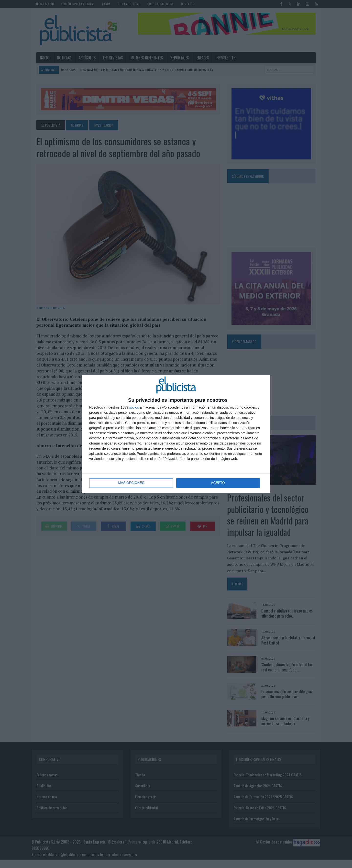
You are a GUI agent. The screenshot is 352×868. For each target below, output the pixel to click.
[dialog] (176, 434)
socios (134, 407)
